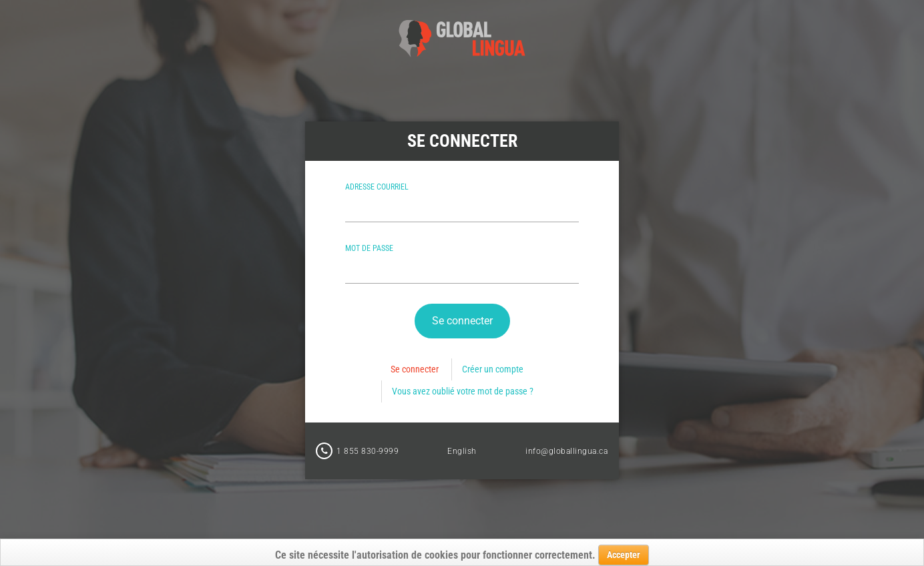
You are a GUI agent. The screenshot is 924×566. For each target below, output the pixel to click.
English (462, 451)
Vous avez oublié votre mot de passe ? (463, 391)
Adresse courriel (377, 187)
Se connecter (415, 369)
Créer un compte (493, 369)
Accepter (624, 555)
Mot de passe (369, 248)
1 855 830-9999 (368, 451)
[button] (462, 321)
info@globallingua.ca (566, 451)
